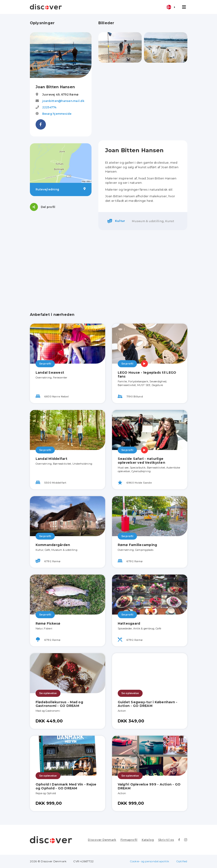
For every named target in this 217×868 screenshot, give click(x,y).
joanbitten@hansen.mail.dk (63, 101)
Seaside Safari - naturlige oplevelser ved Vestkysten (141, 461)
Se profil (45, 364)
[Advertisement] (143, 101)
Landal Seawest (50, 373)
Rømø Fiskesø (48, 623)
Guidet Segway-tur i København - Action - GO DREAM (148, 704)
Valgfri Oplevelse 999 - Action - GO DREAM (149, 786)
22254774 (49, 107)
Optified (182, 861)
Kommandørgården (53, 545)
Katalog (148, 840)
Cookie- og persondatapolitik (150, 861)
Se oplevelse (48, 693)
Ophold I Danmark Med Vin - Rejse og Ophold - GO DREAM (66, 786)
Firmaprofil (129, 840)
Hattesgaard (129, 623)
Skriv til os (166, 840)
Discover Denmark (102, 840)
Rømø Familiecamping (137, 545)
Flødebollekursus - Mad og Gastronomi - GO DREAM (59, 704)
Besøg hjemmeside (57, 114)
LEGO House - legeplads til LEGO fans (147, 374)
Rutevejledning (61, 189)
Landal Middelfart (51, 459)
